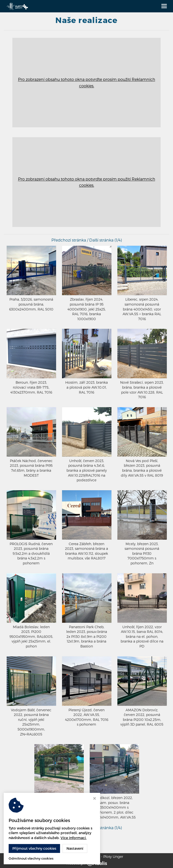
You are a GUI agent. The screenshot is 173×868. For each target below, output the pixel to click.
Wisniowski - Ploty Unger (102, 857)
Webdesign (86, 863)
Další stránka (101, 240)
